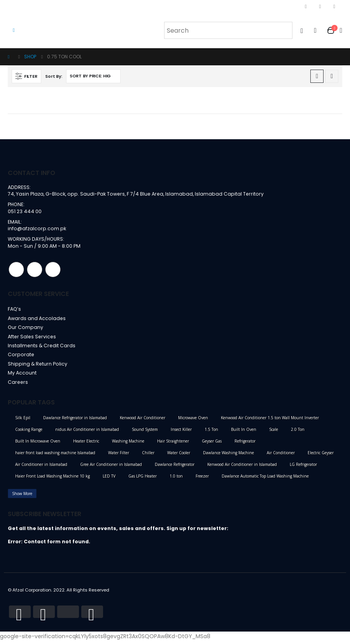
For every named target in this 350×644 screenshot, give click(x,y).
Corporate (21, 357)
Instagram (35, 271)
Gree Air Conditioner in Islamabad (111, 467)
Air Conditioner (281, 456)
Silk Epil (23, 421)
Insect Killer (181, 432)
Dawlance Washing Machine (228, 456)
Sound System (145, 432)
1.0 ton (176, 479)
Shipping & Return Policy (38, 366)
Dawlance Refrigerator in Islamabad (75, 421)
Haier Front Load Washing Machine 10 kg (52, 479)
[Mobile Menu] (14, 30)
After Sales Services (33, 338)
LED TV (109, 479)
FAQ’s (15, 310)
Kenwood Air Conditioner (143, 421)
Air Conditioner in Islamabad (41, 467)
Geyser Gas (212, 444)
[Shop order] (93, 76)
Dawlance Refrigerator (175, 467)
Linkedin (53, 271)
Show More (22, 497)
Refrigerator (245, 444)
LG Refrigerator (303, 467)
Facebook (16, 271)
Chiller (148, 456)
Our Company (26, 329)
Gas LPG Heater (143, 479)
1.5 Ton (211, 432)
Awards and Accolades (37, 319)
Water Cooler (179, 456)
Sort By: (54, 76)
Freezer (202, 479)
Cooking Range (29, 432)
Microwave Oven (193, 421)
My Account (22, 375)
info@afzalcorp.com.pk (37, 229)
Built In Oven (244, 432)
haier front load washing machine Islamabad (55, 456)
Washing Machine (128, 444)
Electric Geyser (321, 456)
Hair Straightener (173, 444)
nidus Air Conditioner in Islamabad (87, 432)
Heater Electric (86, 444)
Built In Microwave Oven (38, 444)
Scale (274, 432)
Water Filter (119, 456)
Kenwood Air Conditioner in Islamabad (242, 467)
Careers (18, 385)
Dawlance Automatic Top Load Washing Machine (265, 479)
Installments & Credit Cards (42, 347)
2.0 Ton (298, 432)
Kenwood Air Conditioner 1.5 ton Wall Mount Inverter (270, 421)
